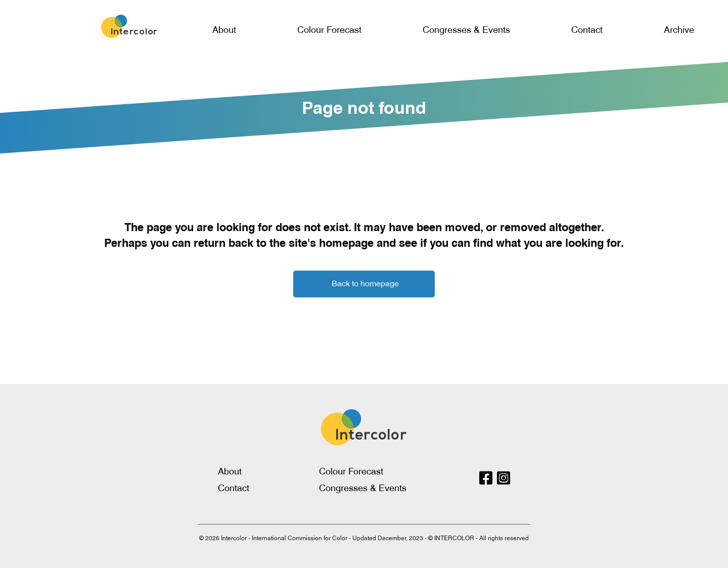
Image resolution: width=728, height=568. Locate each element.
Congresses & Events (466, 30)
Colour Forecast (329, 30)
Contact (587, 30)
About (224, 30)
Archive (679, 30)
